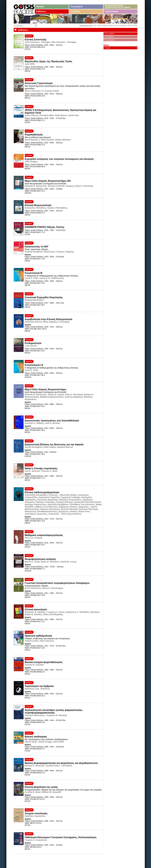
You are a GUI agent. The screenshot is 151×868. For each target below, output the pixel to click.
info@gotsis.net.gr (86, 25)
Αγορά (29, 36)
